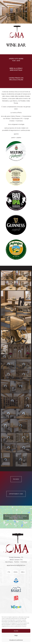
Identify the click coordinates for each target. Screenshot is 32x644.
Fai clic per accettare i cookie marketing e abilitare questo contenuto (16, 526)
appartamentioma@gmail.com (16, 574)
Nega (16, 635)
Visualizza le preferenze (16, 640)
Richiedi (16, 488)
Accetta (16, 631)
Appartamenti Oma (16, 502)
